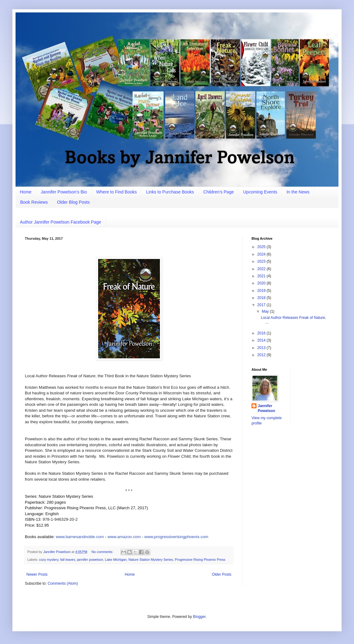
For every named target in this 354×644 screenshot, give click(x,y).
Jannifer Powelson (266, 408)
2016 (262, 333)
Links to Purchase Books (170, 192)
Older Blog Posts (73, 202)
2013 (262, 348)
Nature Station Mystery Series (151, 560)
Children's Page (219, 192)
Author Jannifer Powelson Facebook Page (61, 222)
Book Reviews (34, 202)
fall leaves (68, 560)
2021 (262, 276)
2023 (262, 261)
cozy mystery (49, 560)
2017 (262, 305)
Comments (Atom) (63, 583)
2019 (262, 291)
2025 (262, 247)
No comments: (103, 552)
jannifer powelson (90, 560)
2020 (262, 283)
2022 (262, 269)
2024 (262, 254)
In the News (298, 192)
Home (26, 192)
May (266, 311)
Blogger (199, 617)
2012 (262, 355)
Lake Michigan (116, 560)
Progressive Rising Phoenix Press (200, 560)
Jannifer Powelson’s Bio (64, 192)
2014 (262, 340)
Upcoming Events (260, 192)
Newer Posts (37, 574)
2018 (262, 298)
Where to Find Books (117, 192)
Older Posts (222, 574)
